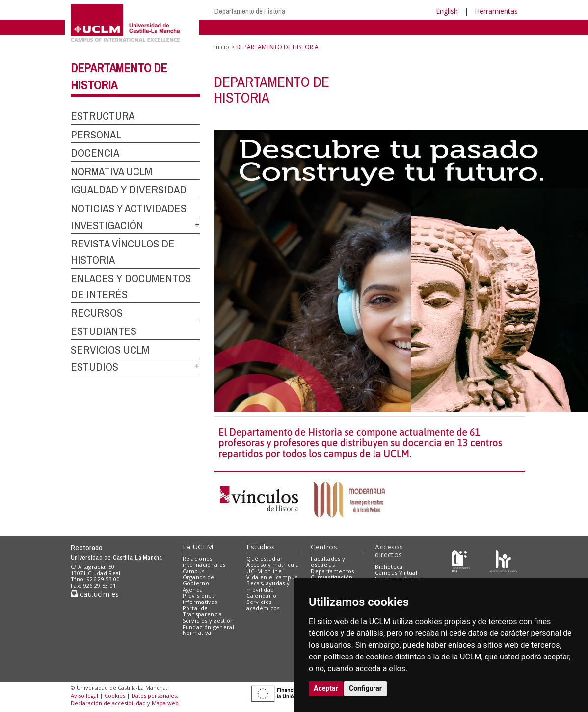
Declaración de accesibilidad (108, 703)
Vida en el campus (272, 577)
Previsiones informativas (200, 599)
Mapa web (165, 703)
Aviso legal (84, 696)
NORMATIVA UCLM (111, 171)
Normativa (197, 633)
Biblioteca (389, 566)
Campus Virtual (396, 572)
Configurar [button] (365, 688)
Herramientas (496, 11)
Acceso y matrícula (273, 564)
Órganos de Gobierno (199, 580)
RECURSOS (97, 313)
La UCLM (198, 547)
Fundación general (209, 627)
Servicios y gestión (208, 620)
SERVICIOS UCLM (110, 350)
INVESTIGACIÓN (107, 225)
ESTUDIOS (94, 367)
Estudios (261, 547)
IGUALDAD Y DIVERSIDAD (129, 190)
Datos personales (154, 696)
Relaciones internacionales (204, 562)
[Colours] (503, 561)
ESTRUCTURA (103, 116)
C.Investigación (332, 577)
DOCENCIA (95, 153)
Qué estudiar (265, 559)
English (447, 11)
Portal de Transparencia (202, 611)
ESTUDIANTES (104, 331)
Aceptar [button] (326, 688)
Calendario (261, 595)
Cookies (115, 696)
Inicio (222, 47)
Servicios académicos (263, 605)
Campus (194, 571)
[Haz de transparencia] (461, 561)
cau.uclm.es (95, 594)
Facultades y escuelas (328, 562)
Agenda (193, 589)
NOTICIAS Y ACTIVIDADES (129, 208)
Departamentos (332, 571)
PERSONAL (96, 135)
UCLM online (264, 571)
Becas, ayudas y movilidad (268, 586)
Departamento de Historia (250, 11)
